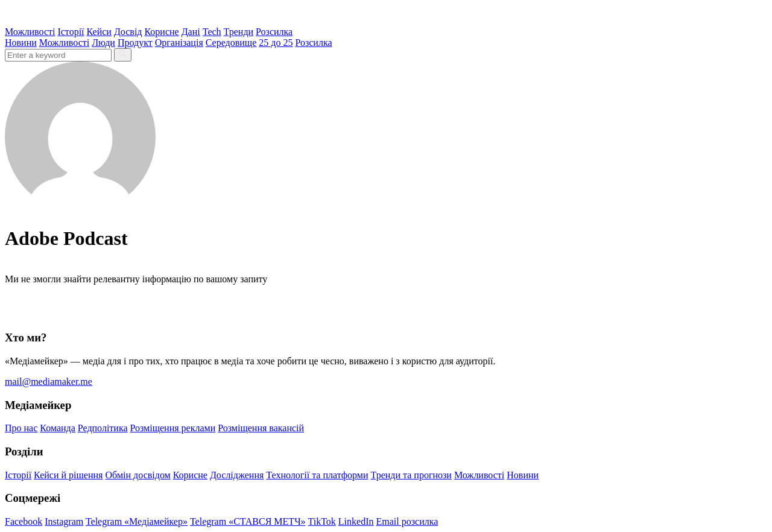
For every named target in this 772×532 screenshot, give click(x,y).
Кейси (99, 32)
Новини (21, 43)
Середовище (231, 43)
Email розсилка (407, 521)
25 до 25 (276, 43)
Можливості (30, 32)
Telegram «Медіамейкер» (137, 521)
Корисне (161, 32)
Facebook (24, 521)
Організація (179, 43)
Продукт (135, 43)
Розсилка (274, 32)
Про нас (21, 428)
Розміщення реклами (173, 428)
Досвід (128, 32)
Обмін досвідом (138, 475)
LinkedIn (356, 521)
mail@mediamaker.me (49, 382)
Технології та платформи (317, 475)
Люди (103, 43)
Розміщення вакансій (261, 428)
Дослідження (237, 475)
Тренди (239, 32)
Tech (212, 32)
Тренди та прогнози (411, 475)
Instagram (64, 521)
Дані (191, 32)
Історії (71, 32)
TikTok (322, 521)
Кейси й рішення (68, 475)
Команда (58, 428)
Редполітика (103, 428)
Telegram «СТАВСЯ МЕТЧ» (248, 521)
